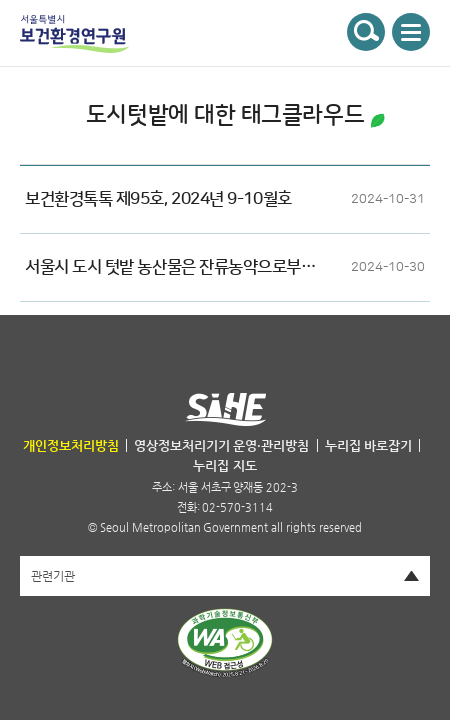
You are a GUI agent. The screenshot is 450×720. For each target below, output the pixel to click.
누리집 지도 (224, 465)
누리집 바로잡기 (368, 445)
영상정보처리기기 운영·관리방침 (221, 445)
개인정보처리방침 (71, 445)
